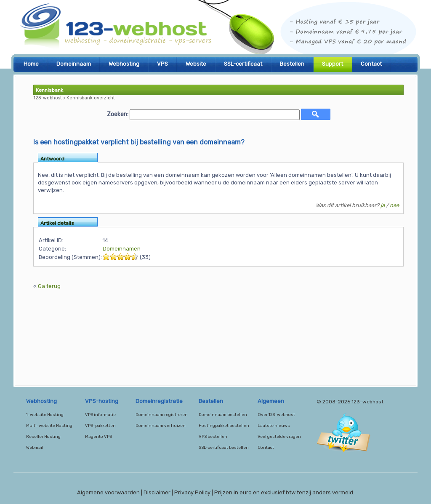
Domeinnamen (122, 249)
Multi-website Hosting (49, 426)
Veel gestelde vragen (279, 437)
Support (333, 64)
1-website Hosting (45, 415)
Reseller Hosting (43, 437)
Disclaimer (157, 492)
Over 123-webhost (276, 415)
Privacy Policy (192, 492)
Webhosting (124, 64)
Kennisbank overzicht (91, 98)
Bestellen (292, 64)
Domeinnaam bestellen (223, 415)
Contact (371, 64)
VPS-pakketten (100, 426)
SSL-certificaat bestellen (224, 448)
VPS (162, 64)
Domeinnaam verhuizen (161, 426)
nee (394, 205)
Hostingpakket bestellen (224, 426)
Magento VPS (98, 437)
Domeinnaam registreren (162, 415)
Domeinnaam (74, 64)
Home (31, 64)
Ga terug (49, 286)
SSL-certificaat (243, 64)
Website (196, 64)
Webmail (35, 448)
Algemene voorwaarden (108, 492)
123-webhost (215, 29)
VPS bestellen (213, 437)
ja (383, 205)
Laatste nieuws (274, 426)
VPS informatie (100, 415)
